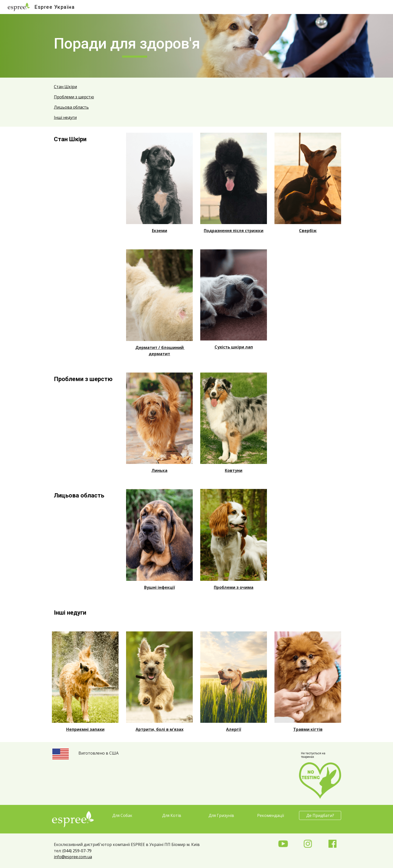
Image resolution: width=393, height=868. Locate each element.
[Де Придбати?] (320, 815)
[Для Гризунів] (221, 815)
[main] (135, 46)
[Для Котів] (172, 815)
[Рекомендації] (271, 815)
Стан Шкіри (65, 87)
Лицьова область (71, 107)
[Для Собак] (122, 815)
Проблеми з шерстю (74, 97)
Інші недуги (65, 117)
